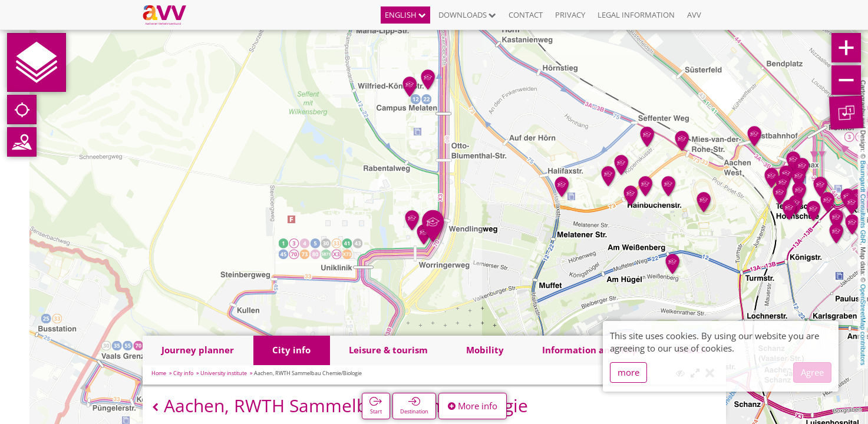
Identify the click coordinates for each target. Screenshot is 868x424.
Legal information (636, 15)
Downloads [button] (467, 15)
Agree (812, 372)
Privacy (570, 15)
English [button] (405, 15)
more (628, 372)
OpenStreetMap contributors (863, 324)
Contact (526, 15)
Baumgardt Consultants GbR (863, 202)
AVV (694, 15)
